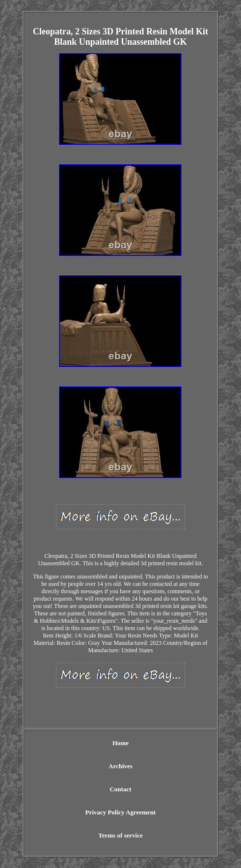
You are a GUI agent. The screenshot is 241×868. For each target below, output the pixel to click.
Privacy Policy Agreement (120, 812)
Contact (120, 789)
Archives (120, 766)
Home (120, 743)
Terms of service (120, 835)
